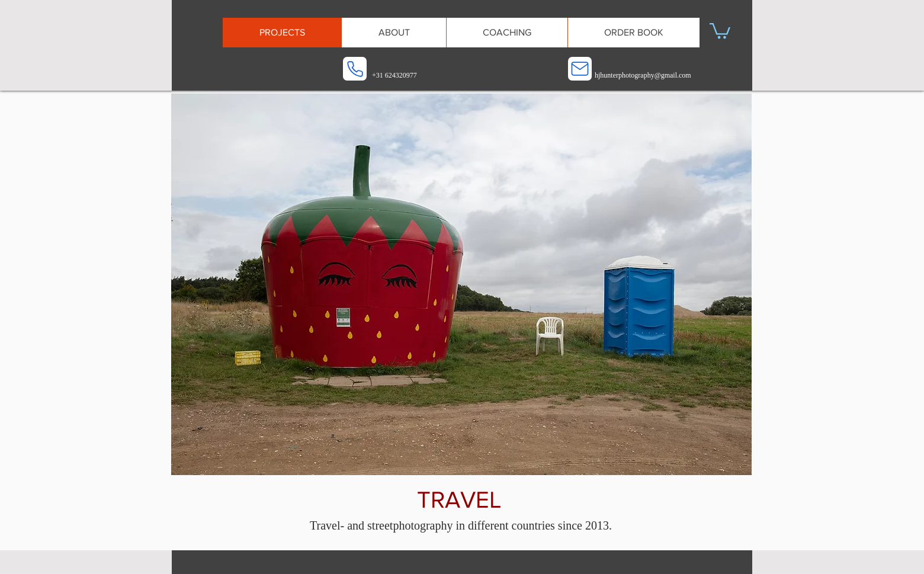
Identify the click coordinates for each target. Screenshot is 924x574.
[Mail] (580, 69)
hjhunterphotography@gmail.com (643, 75)
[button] (720, 30)
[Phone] (355, 69)
